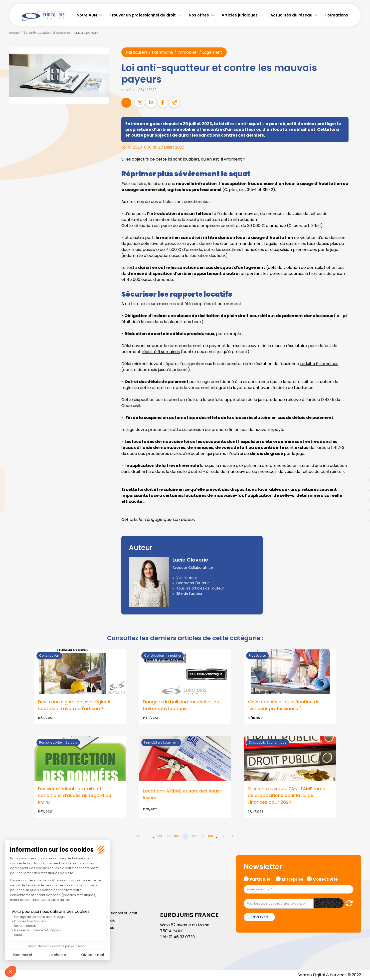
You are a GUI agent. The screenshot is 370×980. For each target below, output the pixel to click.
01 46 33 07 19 (182, 937)
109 (210, 836)
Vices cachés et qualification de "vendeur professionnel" (284, 705)
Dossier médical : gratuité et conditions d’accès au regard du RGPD (75, 795)
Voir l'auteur (187, 578)
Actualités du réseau (291, 15)
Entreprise (292, 879)
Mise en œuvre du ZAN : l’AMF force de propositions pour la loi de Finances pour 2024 (286, 795)
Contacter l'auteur (192, 583)
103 (160, 836)
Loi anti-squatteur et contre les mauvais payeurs (61, 33)
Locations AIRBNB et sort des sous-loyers (183, 794)
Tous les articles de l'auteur (200, 588)
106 (185, 836)
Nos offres (199, 15)
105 (177, 836)
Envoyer (259, 917)
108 (202, 836)
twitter (360, 470)
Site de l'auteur (189, 593)
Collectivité (325, 879)
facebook (360, 460)
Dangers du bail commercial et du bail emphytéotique (181, 705)
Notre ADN (87, 15)
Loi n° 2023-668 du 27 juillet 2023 (153, 147)
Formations (337, 15)
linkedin (360, 480)
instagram (360, 500)
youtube (360, 490)
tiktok (360, 520)
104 (168, 836)
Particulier (261, 879)
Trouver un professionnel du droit (143, 15)
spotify (360, 510)
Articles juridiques (240, 15)
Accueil (15, 33)
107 (194, 836)
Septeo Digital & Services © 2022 (329, 975)
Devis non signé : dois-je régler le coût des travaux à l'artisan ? (75, 705)
